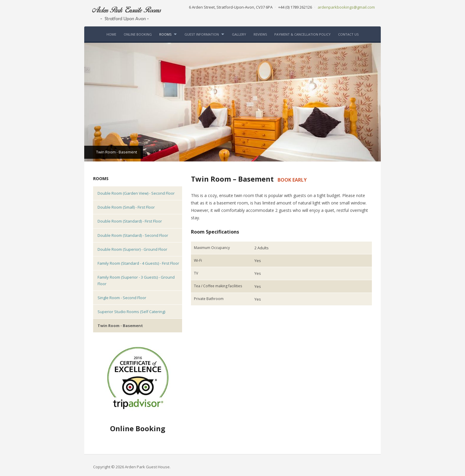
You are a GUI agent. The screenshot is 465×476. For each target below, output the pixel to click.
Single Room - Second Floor (122, 298)
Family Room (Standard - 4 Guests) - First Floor (138, 263)
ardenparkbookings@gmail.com (346, 7)
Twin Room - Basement (120, 326)
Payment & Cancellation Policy (302, 34)
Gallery (239, 34)
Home (111, 34)
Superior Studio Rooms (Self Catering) (131, 312)
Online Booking (138, 34)
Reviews (260, 34)
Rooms (165, 34)
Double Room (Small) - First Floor (126, 207)
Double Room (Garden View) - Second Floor (136, 193)
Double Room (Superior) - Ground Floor (132, 249)
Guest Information (202, 34)
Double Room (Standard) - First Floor (130, 221)
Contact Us (348, 34)
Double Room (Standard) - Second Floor (133, 235)
